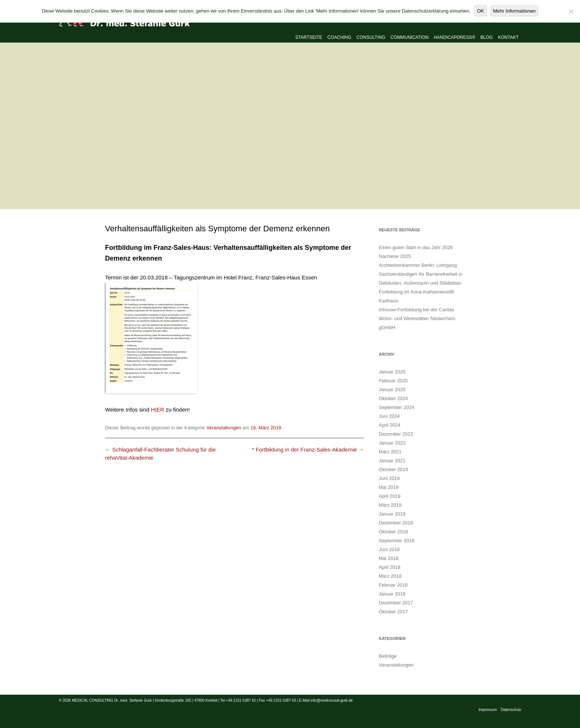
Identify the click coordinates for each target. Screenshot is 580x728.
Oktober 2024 (393, 398)
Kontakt (508, 37)
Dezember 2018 (396, 523)
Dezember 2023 (396, 434)
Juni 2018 (389, 549)
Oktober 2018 (393, 532)
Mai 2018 (389, 558)
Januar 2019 (392, 514)
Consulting (371, 37)
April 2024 (390, 425)
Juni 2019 (389, 478)
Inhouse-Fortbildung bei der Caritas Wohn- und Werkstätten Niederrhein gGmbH (417, 318)
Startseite (309, 37)
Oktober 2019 (393, 469)
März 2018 (390, 576)
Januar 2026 (392, 372)
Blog (487, 37)
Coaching (339, 37)
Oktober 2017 (393, 612)
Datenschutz (511, 710)
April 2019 (390, 496)
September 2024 (397, 407)
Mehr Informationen (515, 11)
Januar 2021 (392, 461)
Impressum (488, 710)
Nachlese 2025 (395, 256)
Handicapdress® (455, 37)
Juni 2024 (389, 416)
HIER (158, 410)
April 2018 (390, 567)
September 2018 (397, 541)
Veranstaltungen (224, 428)
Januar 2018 (392, 594)
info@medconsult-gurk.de (332, 700)
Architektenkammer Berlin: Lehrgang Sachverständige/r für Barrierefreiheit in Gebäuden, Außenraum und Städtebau (421, 274)
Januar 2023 (392, 443)
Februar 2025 (393, 381)
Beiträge (388, 656)
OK (480, 11)
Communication (410, 37)
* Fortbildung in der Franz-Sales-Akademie (308, 449)
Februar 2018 (393, 585)
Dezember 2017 (396, 603)
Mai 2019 (389, 487)
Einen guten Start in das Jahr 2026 (416, 247)
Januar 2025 (392, 390)
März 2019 (390, 505)
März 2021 (390, 452)
